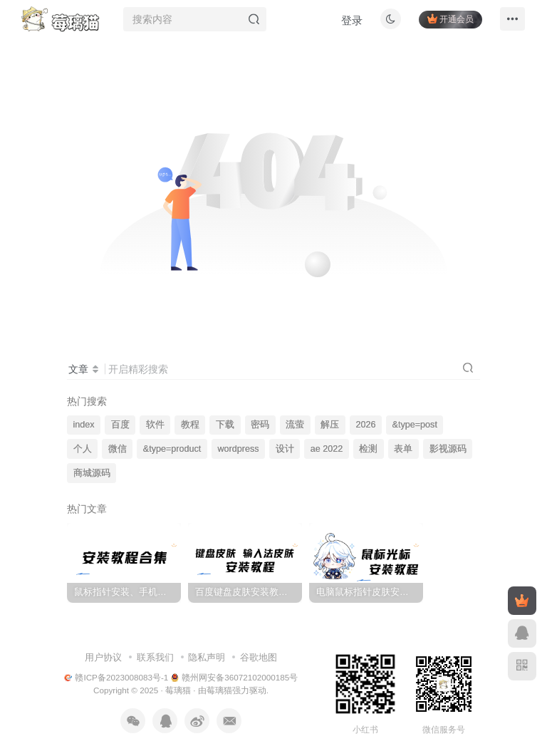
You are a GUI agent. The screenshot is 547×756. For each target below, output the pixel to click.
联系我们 (155, 657)
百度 (120, 425)
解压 (330, 425)
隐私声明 (207, 657)
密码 (260, 425)
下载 (225, 425)
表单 (403, 449)
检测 (368, 449)
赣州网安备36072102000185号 (235, 677)
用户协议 (103, 657)
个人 (83, 449)
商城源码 (92, 473)
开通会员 (443, 23)
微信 (118, 449)
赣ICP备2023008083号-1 (116, 677)
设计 (285, 449)
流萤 (295, 425)
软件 (155, 425)
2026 (365, 425)
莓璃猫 (178, 690)
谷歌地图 (259, 657)
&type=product (172, 449)
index (84, 425)
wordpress (238, 449)
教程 (190, 425)
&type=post (415, 425)
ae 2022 (327, 449)
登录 (345, 25)
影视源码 (448, 449)
